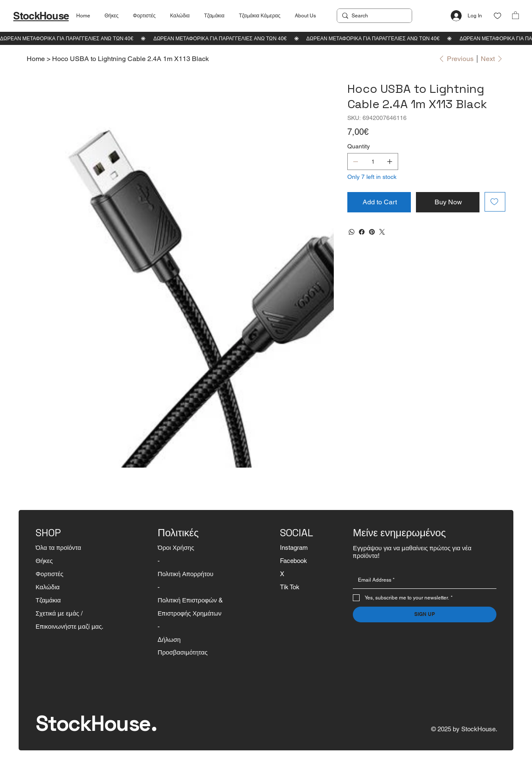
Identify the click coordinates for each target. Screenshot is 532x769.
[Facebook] (362, 232)
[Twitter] (382, 232)
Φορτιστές (50, 574)
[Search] (373, 16)
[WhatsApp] (352, 232)
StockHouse (41, 16)
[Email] (422, 580)
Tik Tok (290, 587)
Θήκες (44, 561)
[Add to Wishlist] (495, 202)
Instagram (294, 547)
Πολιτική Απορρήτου (185, 574)
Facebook (294, 561)
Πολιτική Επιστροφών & (191, 600)
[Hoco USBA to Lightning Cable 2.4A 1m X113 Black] (130, 59)
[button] (515, 15)
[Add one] (390, 162)
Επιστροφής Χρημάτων (190, 613)
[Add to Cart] (379, 202)
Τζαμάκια (48, 600)
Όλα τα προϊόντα (58, 547)
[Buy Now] (448, 202)
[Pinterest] (372, 232)
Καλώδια (48, 587)
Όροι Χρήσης (176, 547)
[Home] (36, 59)
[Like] (497, 16)
